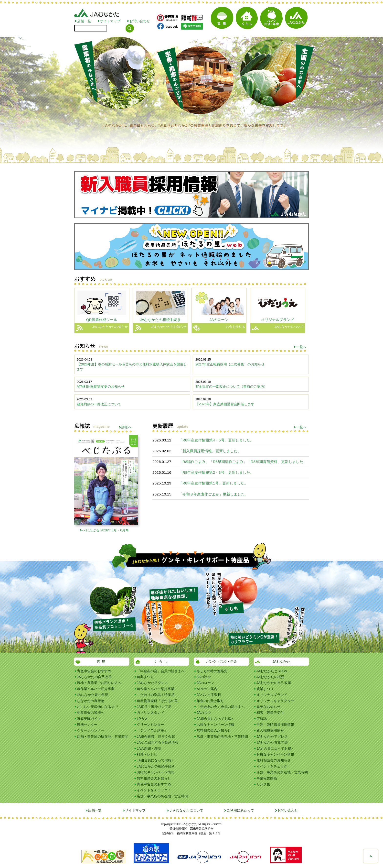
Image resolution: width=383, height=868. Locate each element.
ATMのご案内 (207, 689)
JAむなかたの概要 (270, 677)
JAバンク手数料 (209, 695)
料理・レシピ (147, 754)
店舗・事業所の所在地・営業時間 (103, 736)
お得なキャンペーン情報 (156, 772)
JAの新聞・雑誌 (149, 748)
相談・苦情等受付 (270, 713)
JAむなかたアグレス (152, 683)
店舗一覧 (84, 21)
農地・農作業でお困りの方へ (99, 683)
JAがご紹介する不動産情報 (158, 742)
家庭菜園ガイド (89, 719)
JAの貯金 (204, 677)
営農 (102, 661)
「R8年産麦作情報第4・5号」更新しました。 (216, 440)
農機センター (87, 725)
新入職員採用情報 (270, 730)
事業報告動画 (267, 778)
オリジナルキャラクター (275, 701)
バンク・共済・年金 (222, 661)
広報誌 (262, 719)
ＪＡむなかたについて (186, 810)
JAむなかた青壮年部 (93, 695)
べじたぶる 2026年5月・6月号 (106, 530)
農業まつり (145, 677)
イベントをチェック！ (154, 790)
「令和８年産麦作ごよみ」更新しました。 (214, 494)
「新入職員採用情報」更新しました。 (210, 451)
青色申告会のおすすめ (94, 671)
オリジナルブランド (272, 695)
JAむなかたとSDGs (272, 671)
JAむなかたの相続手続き (156, 766)
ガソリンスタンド (150, 713)
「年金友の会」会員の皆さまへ (161, 671)
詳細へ (127, 427)
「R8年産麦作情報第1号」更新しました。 (213, 483)
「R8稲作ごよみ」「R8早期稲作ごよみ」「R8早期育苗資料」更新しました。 (243, 462)
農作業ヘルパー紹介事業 (96, 689)
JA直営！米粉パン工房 (154, 707)
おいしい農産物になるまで (97, 707)
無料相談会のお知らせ (154, 778)
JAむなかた (281, 661)
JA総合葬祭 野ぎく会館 (156, 736)
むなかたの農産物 (91, 701)
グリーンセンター (91, 730)
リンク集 (263, 784)
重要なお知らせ (268, 707)
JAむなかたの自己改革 (94, 677)
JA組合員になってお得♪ (155, 760)
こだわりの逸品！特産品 (156, 695)
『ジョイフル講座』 (152, 730)
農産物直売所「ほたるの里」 (159, 701)
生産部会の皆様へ (91, 713)
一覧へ (301, 347)
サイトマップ (110, 21)
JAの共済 (204, 713)
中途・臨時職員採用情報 (275, 725)
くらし (162, 661)
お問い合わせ (140, 21)
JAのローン (205, 683)
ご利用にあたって (240, 810)
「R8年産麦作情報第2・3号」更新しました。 (216, 472)
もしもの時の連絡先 (212, 671)
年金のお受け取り (210, 701)
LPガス (142, 719)
